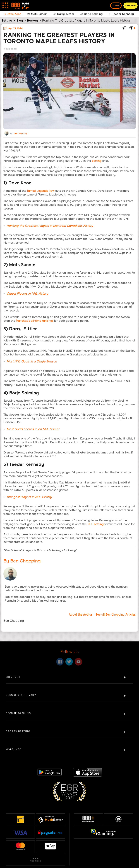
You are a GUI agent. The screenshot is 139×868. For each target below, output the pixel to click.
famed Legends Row (41, 191)
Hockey (32, 21)
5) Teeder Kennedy (122, 14)
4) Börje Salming (91, 14)
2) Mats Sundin (37, 14)
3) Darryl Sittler (64, 14)
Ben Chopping (20, 134)
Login (116, 6)
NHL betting (95, 524)
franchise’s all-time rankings (35, 321)
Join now (130, 6)
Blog (20, 21)
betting (97, 161)
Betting (7, 21)
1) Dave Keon (12, 14)
